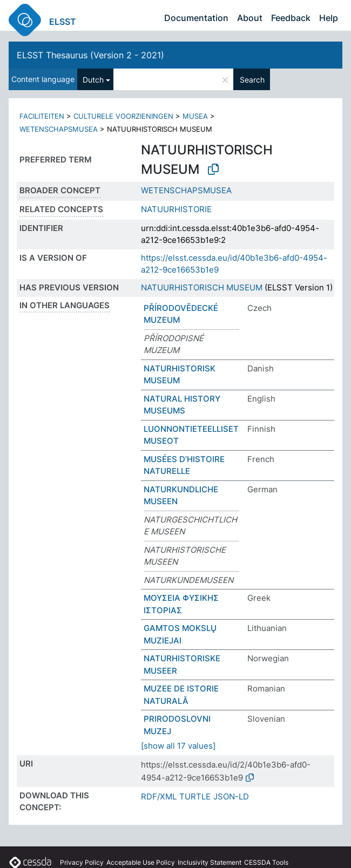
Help (329, 18)
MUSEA (195, 116)
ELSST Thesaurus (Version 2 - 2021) (90, 55)
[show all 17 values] (178, 746)
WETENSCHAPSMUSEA (59, 129)
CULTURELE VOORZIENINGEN (123, 116)
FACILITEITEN (42, 116)
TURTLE (195, 796)
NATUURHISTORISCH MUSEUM (202, 287)
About (250, 18)
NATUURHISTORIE (176, 209)
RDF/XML (159, 796)
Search (252, 80)
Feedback (291, 18)
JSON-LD (231, 796)
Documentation (196, 18)
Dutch (93, 80)
